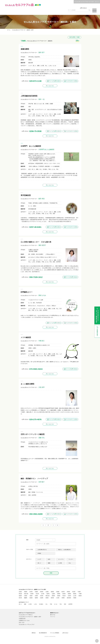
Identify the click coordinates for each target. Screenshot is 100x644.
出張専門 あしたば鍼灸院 (31, 146)
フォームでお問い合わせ (55, 81)
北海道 (20, 592)
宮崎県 (63, 598)
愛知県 (75, 594)
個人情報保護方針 (43, 633)
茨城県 (58, 592)
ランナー (71, 559)
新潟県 (32, 594)
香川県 (20, 598)
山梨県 (53, 594)
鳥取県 (53, 596)
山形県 (47, 592)
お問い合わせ (83, 8)
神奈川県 (26, 594)
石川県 (43, 594)
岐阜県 (64, 594)
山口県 (75, 596)
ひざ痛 (60, 563)
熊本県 (52, 598)
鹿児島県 (69, 598)
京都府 (26, 596)
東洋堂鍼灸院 (26, 195)
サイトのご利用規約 (55, 633)
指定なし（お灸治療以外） (65, 550)
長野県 (59, 594)
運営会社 (34, 633)
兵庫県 (36, 596)
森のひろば (53, 615)
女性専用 (70, 604)
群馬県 (68, 592)
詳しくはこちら (50, 86)
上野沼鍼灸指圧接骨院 (29, 96)
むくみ (56, 604)
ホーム (9, 30)
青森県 (26, 592)
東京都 (20, 594)
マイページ (53, 617)
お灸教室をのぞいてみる (24, 621)
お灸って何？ (22, 622)
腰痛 (49, 563)
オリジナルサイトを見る (71, 81)
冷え (70, 563)
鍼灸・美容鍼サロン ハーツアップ (34, 479)
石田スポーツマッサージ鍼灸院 (33, 434)
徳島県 (80, 596)
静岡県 (69, 594)
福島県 (52, 592)
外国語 (39, 553)
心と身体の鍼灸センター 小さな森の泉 (36, 242)
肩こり (39, 563)
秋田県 (42, 592)
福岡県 (36, 598)
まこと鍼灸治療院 (27, 384)
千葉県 (79, 592)
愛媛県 (26, 598)
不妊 (61, 604)
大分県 (58, 598)
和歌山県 (47, 596)
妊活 (49, 559)
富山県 (37, 594)
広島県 (69, 596)
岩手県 (31, 592)
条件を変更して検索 (74, 37)
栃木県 (63, 592)
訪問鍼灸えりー (27, 292)
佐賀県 (42, 598)
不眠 (51, 604)
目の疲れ (41, 604)
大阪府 (31, 596)
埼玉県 (74, 592)
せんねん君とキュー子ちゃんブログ (27, 624)
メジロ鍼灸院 (26, 337)
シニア (39, 559)
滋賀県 (20, 596)
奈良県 (42, 596)
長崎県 (47, 598)
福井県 (48, 594)
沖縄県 (75, 598)
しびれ (35, 604)
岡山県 (64, 596)
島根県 (59, 596)
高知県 (31, 598)
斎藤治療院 (25, 49)
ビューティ (61, 559)
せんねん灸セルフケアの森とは (26, 615)
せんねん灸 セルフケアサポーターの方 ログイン (87, 2)
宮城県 (36, 592)
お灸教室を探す (22, 619)
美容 (65, 604)
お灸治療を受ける (42, 550)
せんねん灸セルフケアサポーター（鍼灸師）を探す (30, 617)
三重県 (80, 594)
